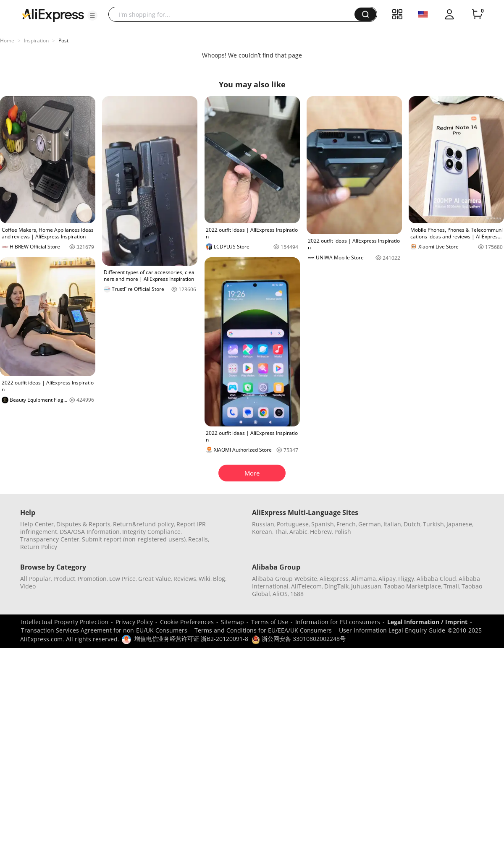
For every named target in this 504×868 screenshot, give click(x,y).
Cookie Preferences (187, 622)
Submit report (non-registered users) (134, 539)
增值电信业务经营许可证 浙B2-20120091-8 (191, 639)
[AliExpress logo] (53, 15)
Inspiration (36, 41)
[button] (92, 16)
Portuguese (293, 524)
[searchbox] (235, 14)
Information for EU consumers (338, 622)
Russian (263, 524)
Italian (392, 524)
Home (7, 41)
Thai (281, 532)
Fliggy (406, 579)
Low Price (122, 579)
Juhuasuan (366, 586)
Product (64, 579)
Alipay (387, 579)
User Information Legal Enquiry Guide (392, 630)
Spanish (323, 524)
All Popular (35, 579)
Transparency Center (50, 539)
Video (28, 586)
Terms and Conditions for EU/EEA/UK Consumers (263, 630)
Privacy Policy (134, 622)
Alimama (364, 579)
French (346, 524)
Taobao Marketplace (412, 586)
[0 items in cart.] (477, 14)
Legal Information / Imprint (427, 622)
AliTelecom (306, 586)
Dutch (412, 524)
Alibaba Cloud (436, 579)
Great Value (155, 579)
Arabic (298, 532)
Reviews (185, 579)
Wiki (205, 579)
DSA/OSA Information (90, 532)
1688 (297, 594)
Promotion (92, 579)
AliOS (280, 594)
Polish (343, 532)
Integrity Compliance (151, 532)
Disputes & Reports (83, 524)
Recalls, (199, 539)
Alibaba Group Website (285, 579)
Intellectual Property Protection (65, 622)
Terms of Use (270, 622)
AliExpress (334, 579)
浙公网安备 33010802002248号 (299, 639)
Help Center (37, 524)
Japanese (459, 524)
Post (63, 41)
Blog (219, 579)
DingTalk (336, 586)
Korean (262, 532)
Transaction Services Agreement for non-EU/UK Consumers (104, 630)
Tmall (451, 586)
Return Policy (39, 547)
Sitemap (232, 622)
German (370, 524)
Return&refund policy (143, 524)
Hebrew (321, 532)
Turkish (433, 524)
